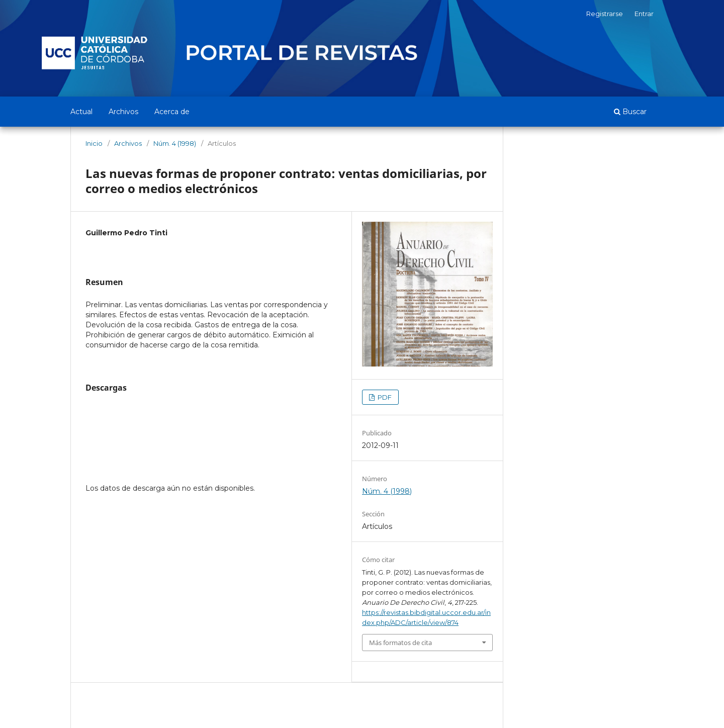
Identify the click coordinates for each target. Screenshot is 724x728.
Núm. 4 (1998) (175, 143)
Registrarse (605, 14)
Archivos (123, 112)
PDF (384, 397)
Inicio (94, 143)
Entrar (644, 14)
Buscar (630, 112)
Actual (81, 112)
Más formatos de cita (400, 643)
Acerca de (172, 112)
